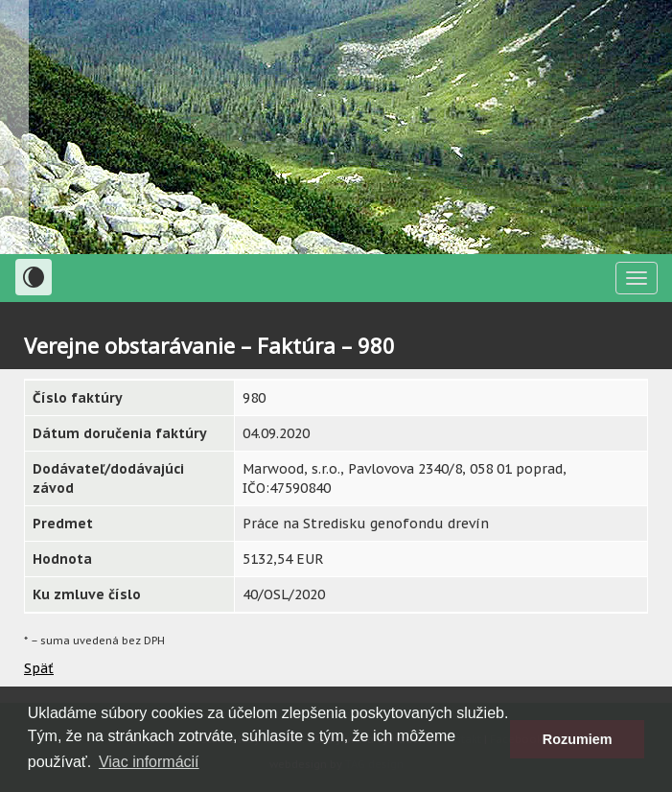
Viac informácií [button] (149, 762)
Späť (39, 668)
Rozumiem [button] (578, 739)
